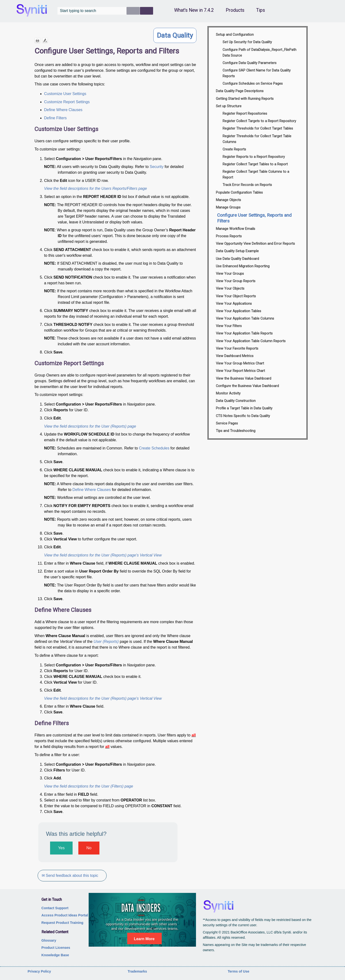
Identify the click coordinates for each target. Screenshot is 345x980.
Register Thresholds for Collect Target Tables (258, 128)
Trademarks (137, 971)
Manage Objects (228, 200)
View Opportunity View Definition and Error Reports (255, 244)
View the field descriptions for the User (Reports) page (90, 426)
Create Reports (234, 149)
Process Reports (229, 236)
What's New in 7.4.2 (194, 10)
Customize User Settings (65, 94)
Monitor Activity (228, 393)
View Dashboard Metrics (235, 356)
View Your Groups (230, 274)
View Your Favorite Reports (237, 349)
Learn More (144, 939)
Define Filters (55, 118)
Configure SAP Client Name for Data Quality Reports (257, 73)
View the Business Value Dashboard (244, 379)
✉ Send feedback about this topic (71, 875)
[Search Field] (105, 11)
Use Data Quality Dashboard (237, 259)
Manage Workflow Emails (236, 229)
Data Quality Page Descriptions (240, 91)
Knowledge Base (55, 955)
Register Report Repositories (245, 114)
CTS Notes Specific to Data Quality (243, 416)
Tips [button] (261, 10)
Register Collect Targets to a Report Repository (259, 121)
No (89, 848)
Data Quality (175, 35)
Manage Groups (228, 207)
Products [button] (235, 10)
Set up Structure (229, 106)
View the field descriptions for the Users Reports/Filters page (95, 188)
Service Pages (227, 423)
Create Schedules (154, 448)
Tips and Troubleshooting (236, 431)
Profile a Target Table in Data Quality (244, 408)
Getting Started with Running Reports (245, 99)
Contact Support (55, 908)
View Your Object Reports (236, 296)
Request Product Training (62, 923)
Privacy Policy (39, 971)
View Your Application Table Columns (245, 319)
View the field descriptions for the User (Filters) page (89, 786)
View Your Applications (234, 304)
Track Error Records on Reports (247, 185)
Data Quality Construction (236, 401)
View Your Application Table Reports (244, 333)
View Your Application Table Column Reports (251, 341)
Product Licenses (56, 948)
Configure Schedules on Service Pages (253, 84)
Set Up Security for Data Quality (247, 42)
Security (157, 167)
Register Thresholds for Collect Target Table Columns (257, 139)
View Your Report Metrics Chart (240, 371)
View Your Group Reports (236, 281)
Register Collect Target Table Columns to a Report (256, 175)
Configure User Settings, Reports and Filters (254, 218)
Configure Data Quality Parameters (250, 63)
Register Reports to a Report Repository (254, 157)
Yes (61, 848)
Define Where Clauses (63, 110)
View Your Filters (229, 326)
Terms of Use (238, 971)
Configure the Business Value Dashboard (247, 386)
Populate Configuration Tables (239, 193)
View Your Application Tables (239, 311)
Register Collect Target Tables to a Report (255, 164)
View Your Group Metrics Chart (240, 363)
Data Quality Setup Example (237, 251)
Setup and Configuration (235, 35)
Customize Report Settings (67, 102)
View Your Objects (230, 289)
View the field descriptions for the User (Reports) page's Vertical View (103, 555)
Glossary (49, 940)
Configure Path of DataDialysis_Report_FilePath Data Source (259, 53)
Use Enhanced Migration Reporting (243, 266)
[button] (133, 11)
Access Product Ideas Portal (65, 915)
